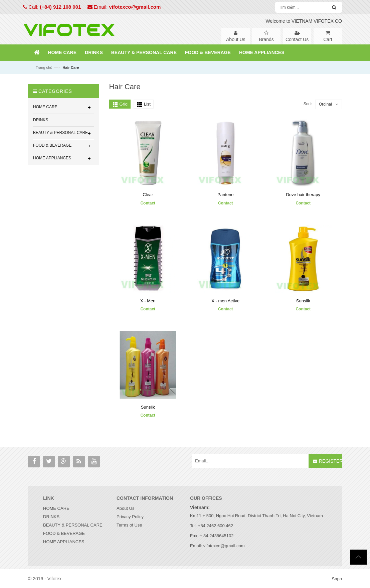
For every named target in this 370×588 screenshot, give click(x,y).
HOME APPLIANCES (64, 542)
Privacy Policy (130, 517)
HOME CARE (56, 508)
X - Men (148, 301)
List (147, 104)
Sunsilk (303, 301)
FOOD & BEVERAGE (64, 533)
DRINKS (51, 517)
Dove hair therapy (303, 195)
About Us (125, 508)
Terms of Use (129, 525)
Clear (148, 195)
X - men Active (225, 301)
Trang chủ (44, 67)
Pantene (225, 195)
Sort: (308, 104)
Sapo (337, 579)
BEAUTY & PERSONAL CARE (73, 525)
